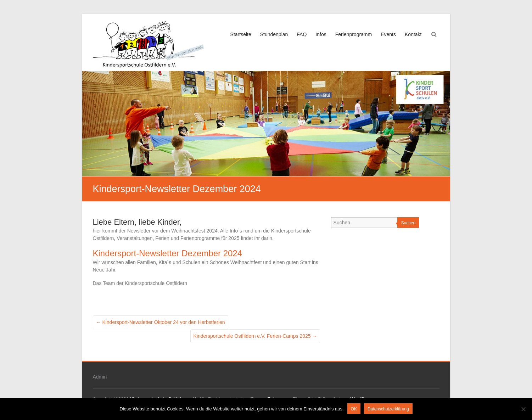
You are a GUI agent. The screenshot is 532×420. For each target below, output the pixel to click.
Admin (100, 377)
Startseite (241, 34)
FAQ (302, 34)
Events (388, 34)
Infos (321, 34)
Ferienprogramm (354, 34)
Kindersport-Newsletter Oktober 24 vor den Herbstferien (161, 322)
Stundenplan (274, 34)
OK (354, 409)
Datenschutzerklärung (388, 409)
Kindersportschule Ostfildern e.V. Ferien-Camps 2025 (255, 336)
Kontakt (413, 34)
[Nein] (523, 409)
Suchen (408, 223)
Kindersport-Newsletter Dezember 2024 (168, 253)
